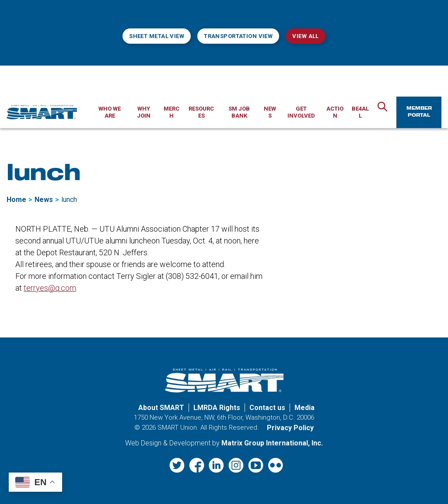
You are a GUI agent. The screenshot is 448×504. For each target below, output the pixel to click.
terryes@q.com (50, 288)
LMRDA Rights (217, 408)
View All (305, 36)
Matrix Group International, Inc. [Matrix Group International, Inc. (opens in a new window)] (272, 443)
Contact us (267, 408)
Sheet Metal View (157, 36)
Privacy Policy (290, 428)
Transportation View (238, 36)
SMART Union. (178, 428)
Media (304, 408)
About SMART (161, 408)
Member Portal (419, 112)
